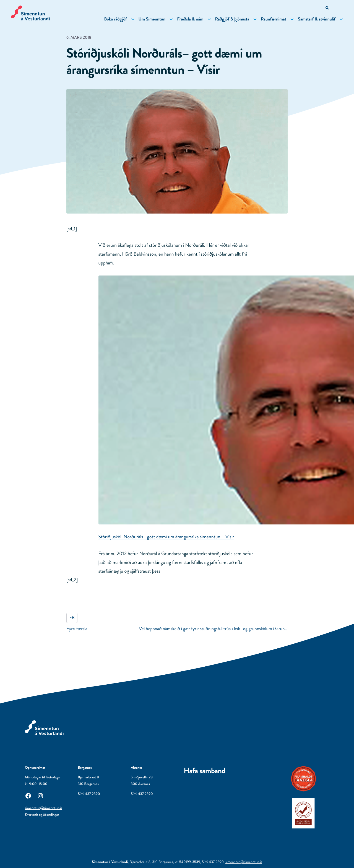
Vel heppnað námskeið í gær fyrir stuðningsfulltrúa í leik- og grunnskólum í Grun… (213, 629)
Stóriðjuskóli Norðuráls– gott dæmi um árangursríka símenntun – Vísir (166, 537)
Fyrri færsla (77, 629)
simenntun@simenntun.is (44, 808)
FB (72, 618)
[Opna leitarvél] (328, 8)
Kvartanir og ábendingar (42, 815)
